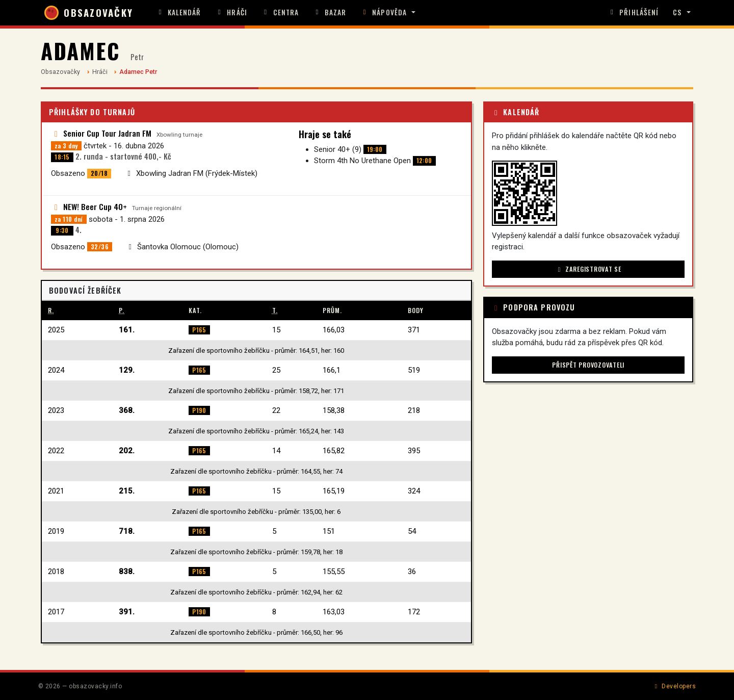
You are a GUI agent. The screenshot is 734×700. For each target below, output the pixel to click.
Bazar (330, 12)
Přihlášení (633, 12)
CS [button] (677, 12)
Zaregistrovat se (588, 269)
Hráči (231, 12)
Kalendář (179, 12)
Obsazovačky (60, 72)
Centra (280, 12)
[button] (388, 13)
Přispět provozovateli (588, 365)
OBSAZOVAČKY (89, 13)
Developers (674, 686)
